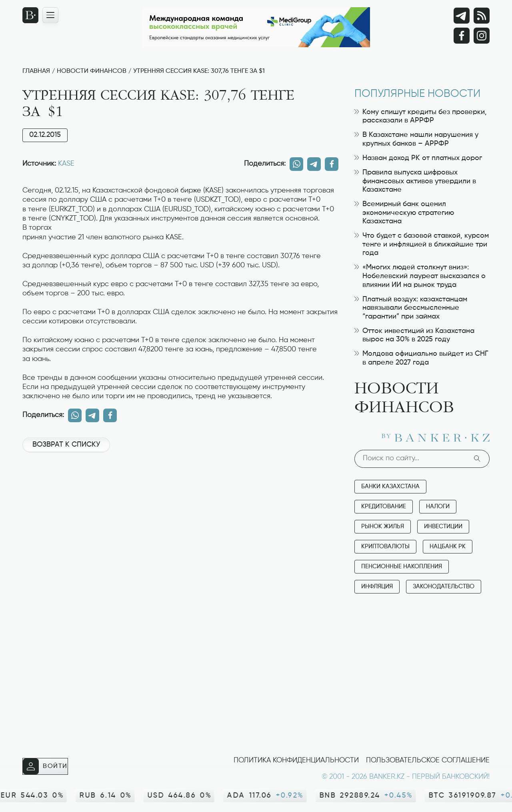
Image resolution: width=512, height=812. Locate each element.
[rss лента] (482, 16)
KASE (66, 164)
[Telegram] (462, 16)
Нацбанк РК (448, 546)
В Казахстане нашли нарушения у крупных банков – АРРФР (416, 139)
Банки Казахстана (390, 486)
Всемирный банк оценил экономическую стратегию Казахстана (404, 213)
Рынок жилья (383, 526)
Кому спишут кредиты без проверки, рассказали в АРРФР (421, 116)
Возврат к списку (66, 445)
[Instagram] (482, 36)
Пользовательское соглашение (428, 760)
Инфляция (377, 586)
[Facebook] (462, 36)
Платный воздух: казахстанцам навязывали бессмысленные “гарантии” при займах (411, 308)
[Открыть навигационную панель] (50, 15)
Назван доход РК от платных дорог (418, 158)
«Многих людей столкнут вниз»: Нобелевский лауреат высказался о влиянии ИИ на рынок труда (420, 276)
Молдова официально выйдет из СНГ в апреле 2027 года (421, 358)
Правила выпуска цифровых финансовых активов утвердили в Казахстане (415, 181)
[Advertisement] (180, 485)
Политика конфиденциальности (296, 760)
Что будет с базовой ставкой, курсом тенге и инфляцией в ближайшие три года (422, 244)
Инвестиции (443, 526)
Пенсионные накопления (402, 566)
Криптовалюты (385, 546)
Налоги (438, 506)
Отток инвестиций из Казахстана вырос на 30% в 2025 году (414, 335)
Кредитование (384, 506)
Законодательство (444, 586)
